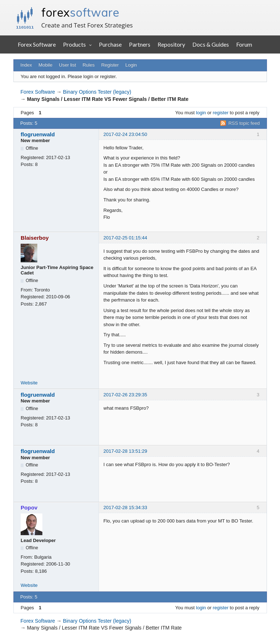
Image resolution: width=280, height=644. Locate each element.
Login (131, 65)
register (220, 113)
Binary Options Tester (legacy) (97, 92)
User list (68, 65)
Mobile (45, 65)
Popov (29, 507)
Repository (171, 44)
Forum (244, 44)
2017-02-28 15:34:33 (126, 507)
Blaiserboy (35, 238)
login (201, 113)
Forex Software (37, 44)
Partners (140, 44)
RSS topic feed (244, 123)
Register (110, 65)
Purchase (110, 44)
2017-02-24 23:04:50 (126, 134)
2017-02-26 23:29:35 (126, 395)
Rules (89, 65)
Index (26, 65)
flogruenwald (38, 134)
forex (80, 12)
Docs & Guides (211, 44)
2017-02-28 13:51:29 (126, 451)
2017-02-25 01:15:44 (126, 238)
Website (29, 383)
